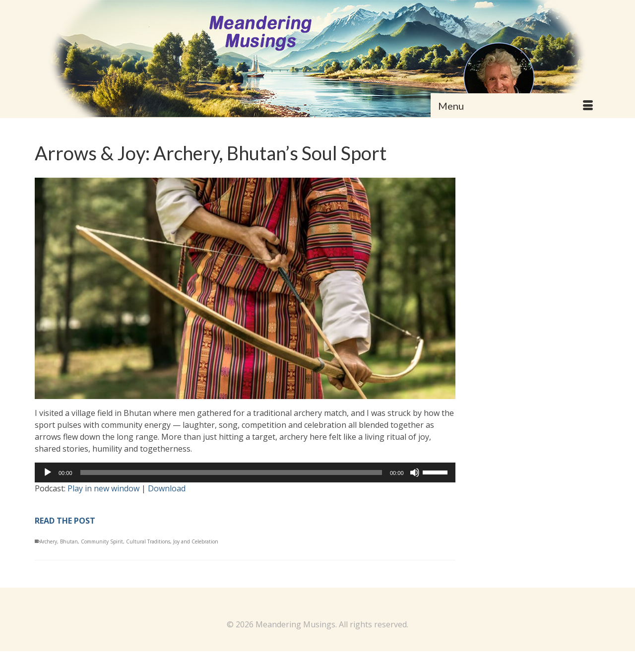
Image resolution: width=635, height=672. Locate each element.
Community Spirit (102, 541)
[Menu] (515, 106)
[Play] (48, 472)
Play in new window (103, 488)
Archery (48, 541)
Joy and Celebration (196, 541)
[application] (245, 472)
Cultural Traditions (148, 541)
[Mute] (415, 472)
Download (167, 488)
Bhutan (69, 541)
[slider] (231, 472)
